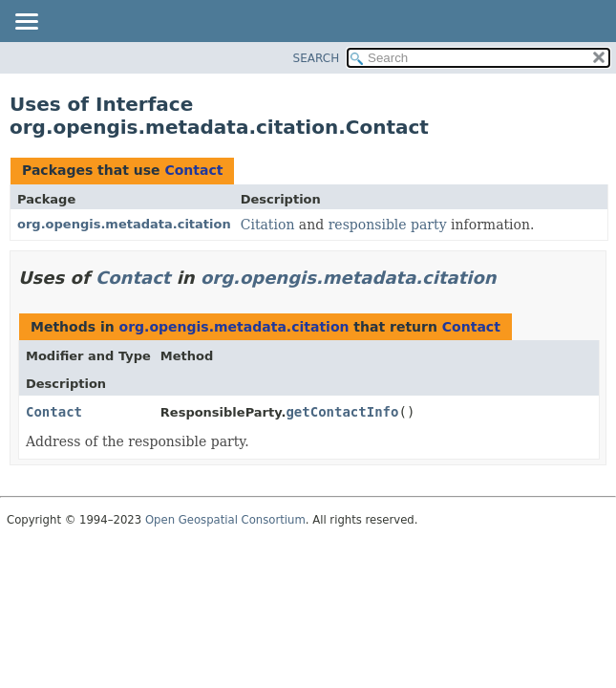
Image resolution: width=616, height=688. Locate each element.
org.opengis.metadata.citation (124, 224)
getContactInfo (342, 412)
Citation (268, 225)
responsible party (388, 225)
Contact (193, 170)
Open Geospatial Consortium (225, 520)
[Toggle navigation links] (26, 23)
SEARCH (317, 58)
